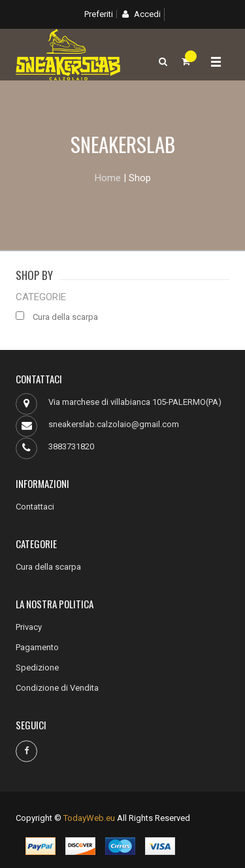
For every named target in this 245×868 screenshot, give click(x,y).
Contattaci (35, 507)
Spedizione (37, 668)
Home (108, 178)
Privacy (29, 627)
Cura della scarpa (48, 567)
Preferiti (99, 14)
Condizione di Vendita (57, 688)
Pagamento (37, 647)
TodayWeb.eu (89, 818)
